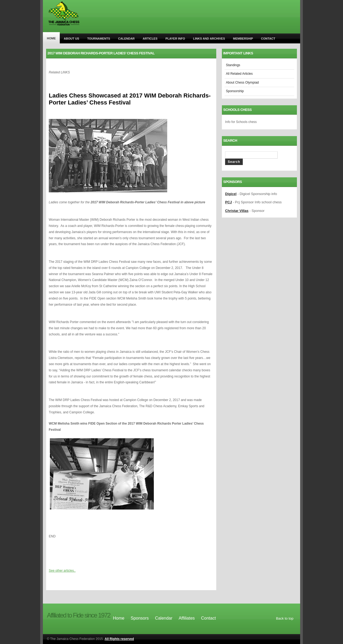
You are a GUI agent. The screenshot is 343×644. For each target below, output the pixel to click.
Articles (150, 39)
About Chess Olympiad (242, 83)
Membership (243, 39)
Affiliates (187, 618)
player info (175, 39)
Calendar (126, 39)
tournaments (98, 39)
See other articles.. (62, 571)
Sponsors (140, 618)
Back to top (285, 618)
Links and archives (209, 39)
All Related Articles (239, 74)
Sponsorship (235, 91)
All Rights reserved (119, 639)
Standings (233, 65)
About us (71, 39)
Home (51, 38)
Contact (268, 39)
